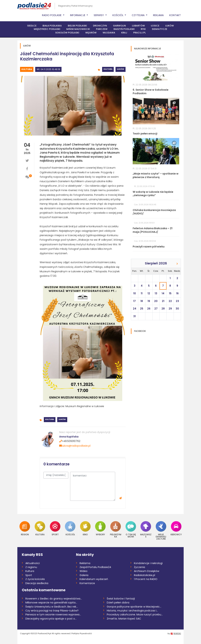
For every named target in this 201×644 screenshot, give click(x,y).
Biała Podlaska (52, 26)
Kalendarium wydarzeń (94, 579)
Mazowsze (146, 529)
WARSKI (177, 633)
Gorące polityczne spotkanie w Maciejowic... (134, 607)
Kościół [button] (118, 15)
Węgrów (91, 33)
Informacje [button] (78, 15)
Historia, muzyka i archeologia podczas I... (132, 611)
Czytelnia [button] (139, 15)
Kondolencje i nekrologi (148, 563)
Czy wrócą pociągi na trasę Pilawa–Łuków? (52, 611)
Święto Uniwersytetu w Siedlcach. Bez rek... (52, 607)
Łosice (155, 26)
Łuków (170, 26)
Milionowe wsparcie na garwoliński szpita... (51, 603)
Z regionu (31, 567)
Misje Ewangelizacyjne (161, 531)
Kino (85, 528)
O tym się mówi (131, 529)
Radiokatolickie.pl (144, 575)
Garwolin (119, 26)
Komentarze (87, 583)
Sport (55, 528)
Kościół (70, 528)
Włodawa (109, 33)
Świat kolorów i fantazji (121, 599)
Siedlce (32, 26)
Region (25, 528)
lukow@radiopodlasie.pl (75, 446)
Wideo (84, 571)
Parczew (102, 29)
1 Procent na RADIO (146, 579)
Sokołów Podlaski (67, 33)
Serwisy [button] (99, 15)
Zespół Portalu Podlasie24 (95, 567)
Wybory (100, 528)
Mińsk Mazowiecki (78, 29)
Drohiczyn (100, 26)
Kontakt (175, 15)
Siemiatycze (160, 29)
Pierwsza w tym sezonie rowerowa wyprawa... (53, 614)
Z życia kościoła (35, 579)
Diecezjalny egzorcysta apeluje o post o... (51, 619)
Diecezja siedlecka (37, 583)
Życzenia (139, 567)
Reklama (158, 15)
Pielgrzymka (116, 529)
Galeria (84, 575)
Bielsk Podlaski (77, 26)
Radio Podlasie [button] (52, 15)
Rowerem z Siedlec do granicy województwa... (54, 599)
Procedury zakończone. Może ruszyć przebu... (135, 614)
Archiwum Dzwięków (147, 571)
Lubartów (138, 26)
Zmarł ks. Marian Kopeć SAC (124, 619)
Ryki (143, 29)
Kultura (27, 69)
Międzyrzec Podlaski (47, 29)
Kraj (124, 33)
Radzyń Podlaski (124, 29)
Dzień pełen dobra (118, 603)
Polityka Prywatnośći (82, 633)
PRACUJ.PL (139, 33)
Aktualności (33, 563)
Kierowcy (176, 528)
